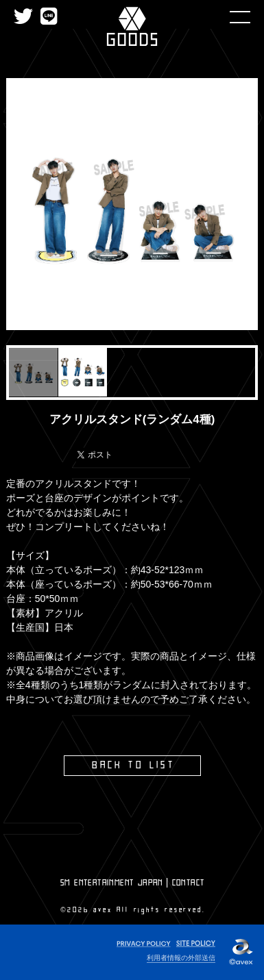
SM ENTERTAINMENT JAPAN (112, 883)
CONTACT (189, 883)
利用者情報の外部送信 (181, 958)
